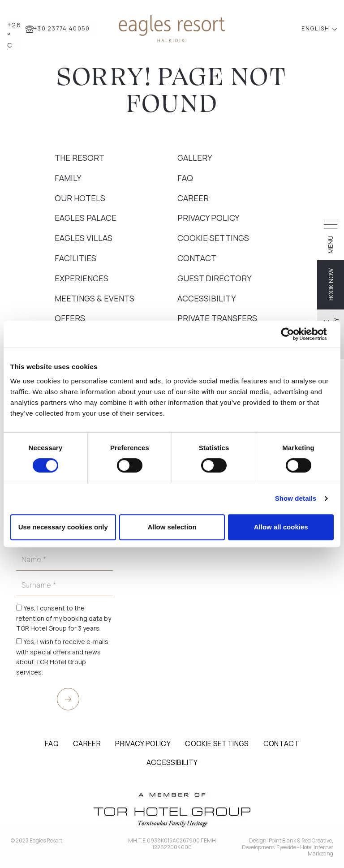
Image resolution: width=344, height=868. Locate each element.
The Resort (80, 158)
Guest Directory (214, 278)
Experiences (82, 278)
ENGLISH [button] (316, 28)
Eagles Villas (84, 238)
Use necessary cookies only (63, 527)
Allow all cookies (281, 527)
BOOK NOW (331, 284)
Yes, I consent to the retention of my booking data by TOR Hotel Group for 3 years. (64, 618)
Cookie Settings (213, 238)
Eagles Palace (86, 218)
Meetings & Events (95, 298)
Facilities (75, 258)
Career (193, 198)
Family (68, 178)
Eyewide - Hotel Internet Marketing (305, 850)
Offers (70, 318)
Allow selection (172, 527)
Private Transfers (217, 318)
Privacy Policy (208, 218)
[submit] (68, 699)
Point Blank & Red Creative (300, 840)
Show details (296, 498)
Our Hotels (80, 198)
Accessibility (206, 298)
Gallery (195, 158)
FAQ (185, 178)
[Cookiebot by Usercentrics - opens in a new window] (295, 334)
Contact (197, 258)
